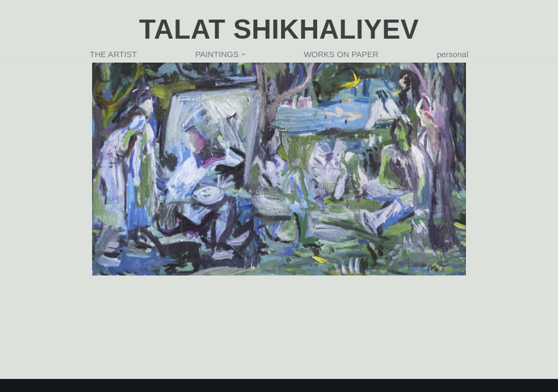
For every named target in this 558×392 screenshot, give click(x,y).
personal (453, 54)
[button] (244, 54)
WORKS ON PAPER (341, 54)
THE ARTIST (113, 54)
